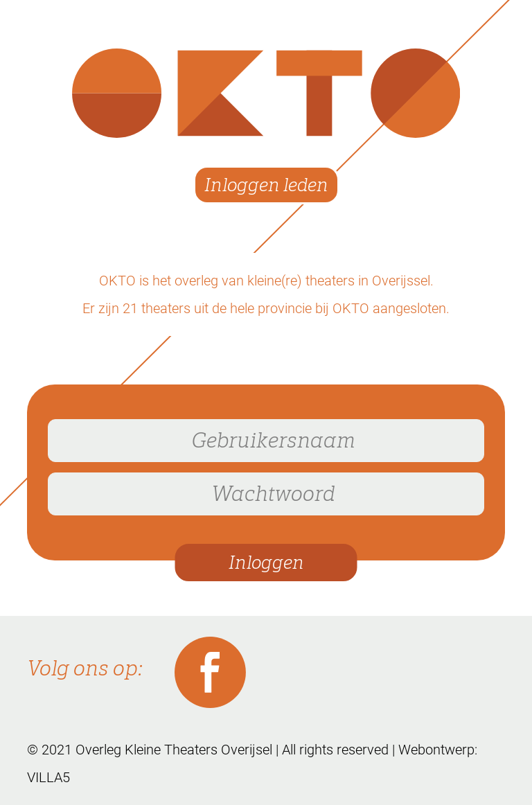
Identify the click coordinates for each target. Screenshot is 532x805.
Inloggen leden (266, 185)
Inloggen (266, 563)
